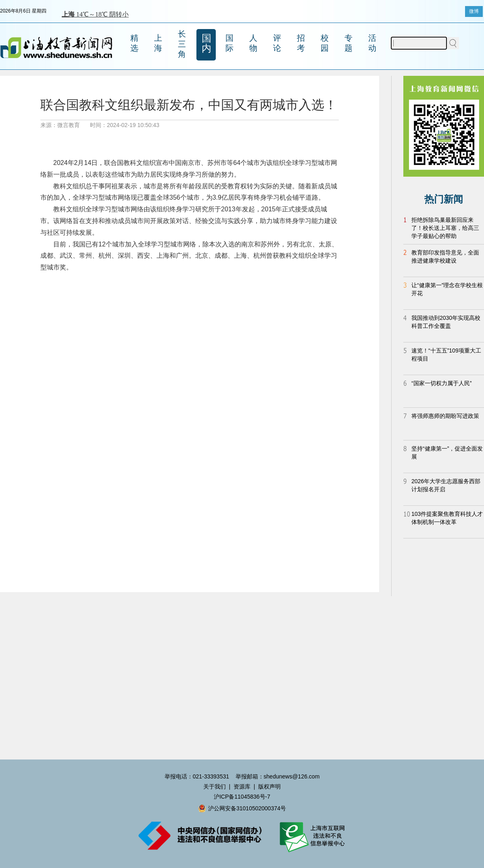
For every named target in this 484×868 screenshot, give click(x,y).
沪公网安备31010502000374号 (242, 808)
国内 (207, 43)
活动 (372, 43)
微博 (474, 11)
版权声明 (269, 787)
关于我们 (215, 787)
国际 (229, 43)
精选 (134, 43)
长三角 (182, 44)
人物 (253, 43)
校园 (325, 43)
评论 (277, 43)
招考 (301, 43)
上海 (158, 43)
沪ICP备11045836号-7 (242, 797)
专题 (348, 43)
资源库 (242, 787)
